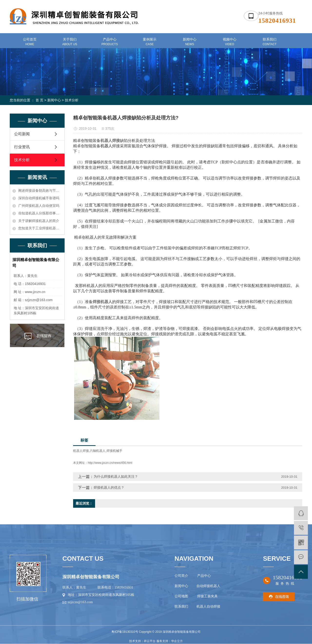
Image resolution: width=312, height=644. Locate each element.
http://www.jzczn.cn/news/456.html (110, 463)
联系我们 (182, 607)
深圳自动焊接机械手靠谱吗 (39, 198)
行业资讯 (22, 147)
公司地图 (182, 596)
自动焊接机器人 (208, 586)
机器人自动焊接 (208, 607)
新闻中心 (54, 100)
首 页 (39, 100)
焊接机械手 (114, 451)
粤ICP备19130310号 (125, 632)
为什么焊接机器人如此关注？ (116, 476)
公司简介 (181, 576)
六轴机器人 (98, 451)
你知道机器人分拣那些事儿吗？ (40, 213)
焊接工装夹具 (207, 596)
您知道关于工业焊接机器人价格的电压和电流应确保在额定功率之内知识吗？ (40, 228)
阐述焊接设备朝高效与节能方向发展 (40, 190)
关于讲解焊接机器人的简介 (39, 221)
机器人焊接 (81, 451)
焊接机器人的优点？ (109, 487)
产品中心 (204, 576)
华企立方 (177, 641)
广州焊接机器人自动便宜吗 (39, 206)
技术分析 (72, 100)
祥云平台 (150, 641)
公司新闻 (22, 134)
